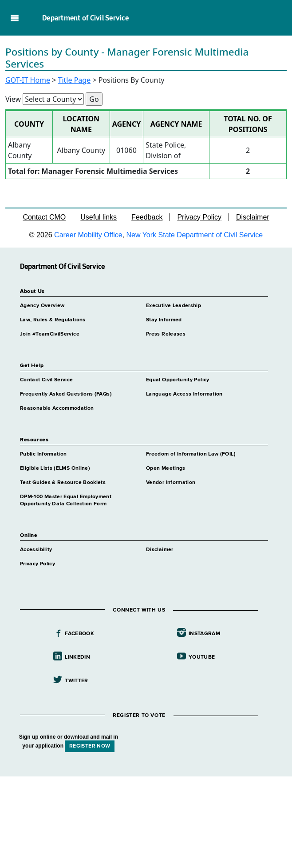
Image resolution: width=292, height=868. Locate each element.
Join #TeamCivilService (50, 334)
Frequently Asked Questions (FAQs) (66, 394)
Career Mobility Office (88, 235)
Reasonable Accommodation (57, 408)
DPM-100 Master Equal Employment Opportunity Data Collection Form (66, 500)
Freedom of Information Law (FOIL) (191, 454)
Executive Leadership (174, 306)
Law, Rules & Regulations (53, 320)
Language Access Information (184, 394)
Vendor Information (171, 483)
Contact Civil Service (47, 380)
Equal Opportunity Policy (178, 380)
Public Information (43, 454)
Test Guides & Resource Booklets (63, 483)
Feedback (147, 217)
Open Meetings (166, 468)
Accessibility (36, 550)
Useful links (99, 217)
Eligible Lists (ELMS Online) (55, 468)
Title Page (75, 80)
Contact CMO (44, 217)
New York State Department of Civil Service (195, 235)
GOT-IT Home (28, 80)
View (13, 99)
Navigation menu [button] (14, 18)
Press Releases (166, 334)
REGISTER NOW (90, 746)
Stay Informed (164, 320)
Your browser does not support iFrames (146, 821)
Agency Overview (42, 306)
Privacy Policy (199, 217)
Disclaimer (253, 217)
